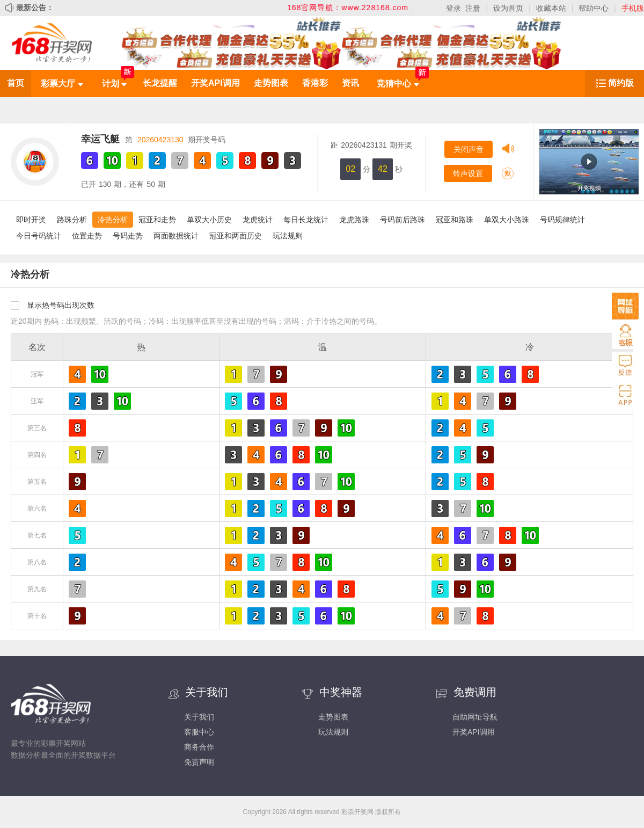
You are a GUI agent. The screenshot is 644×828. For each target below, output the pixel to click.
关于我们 (199, 717)
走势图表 (271, 83)
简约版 (621, 83)
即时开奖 (31, 220)
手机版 (633, 8)
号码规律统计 (562, 220)
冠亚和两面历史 (236, 236)
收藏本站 (551, 8)
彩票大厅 (62, 83)
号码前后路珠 (402, 220)
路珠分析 (72, 220)
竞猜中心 (398, 83)
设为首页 (508, 8)
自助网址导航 (475, 717)
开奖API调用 (215, 83)
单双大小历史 (209, 220)
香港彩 (315, 83)
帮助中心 (594, 8)
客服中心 (199, 732)
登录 (453, 8)
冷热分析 (113, 220)
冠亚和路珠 (455, 220)
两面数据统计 (176, 236)
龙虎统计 (258, 220)
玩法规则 (288, 236)
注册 (473, 8)
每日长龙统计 (306, 220)
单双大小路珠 (507, 220)
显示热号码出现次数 (61, 305)
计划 (114, 83)
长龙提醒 (160, 83)
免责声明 (199, 762)
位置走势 (87, 236)
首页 (16, 83)
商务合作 (199, 747)
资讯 (350, 83)
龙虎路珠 (354, 220)
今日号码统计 (39, 236)
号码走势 (128, 236)
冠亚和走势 (157, 220)
